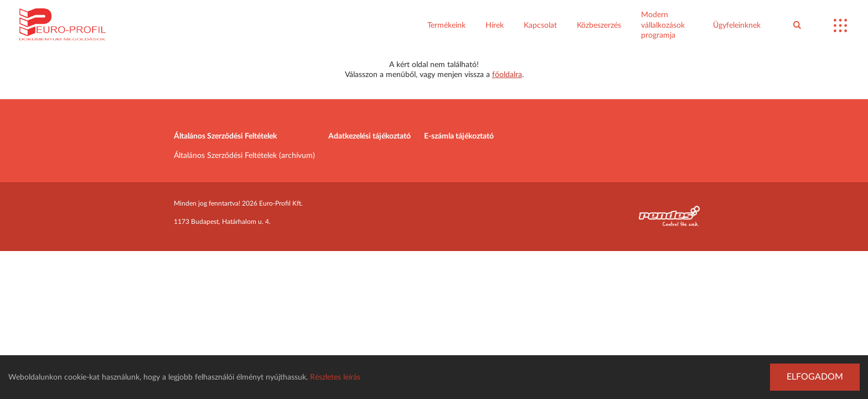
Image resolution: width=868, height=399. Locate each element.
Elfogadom (815, 377)
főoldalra (507, 75)
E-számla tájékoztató (459, 136)
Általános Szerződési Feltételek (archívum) (244, 156)
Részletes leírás (335, 377)
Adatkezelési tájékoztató (370, 136)
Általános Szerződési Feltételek (225, 136)
